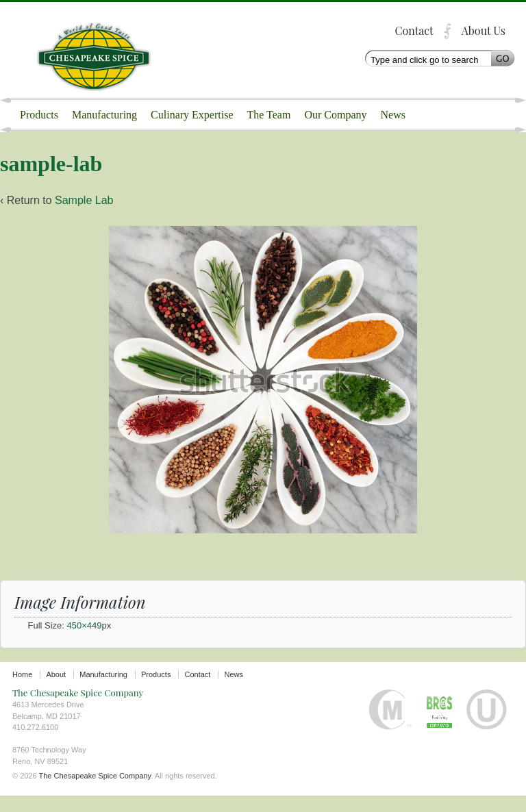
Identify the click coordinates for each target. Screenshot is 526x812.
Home (22, 691)
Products (39, 115)
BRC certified (439, 726)
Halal (390, 726)
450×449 (85, 642)
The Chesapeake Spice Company (101, 50)
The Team (269, 115)
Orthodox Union (487, 726)
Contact (414, 30)
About (56, 691)
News (393, 115)
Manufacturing (104, 115)
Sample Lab (84, 217)
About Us (484, 30)
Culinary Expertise (192, 115)
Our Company (335, 115)
